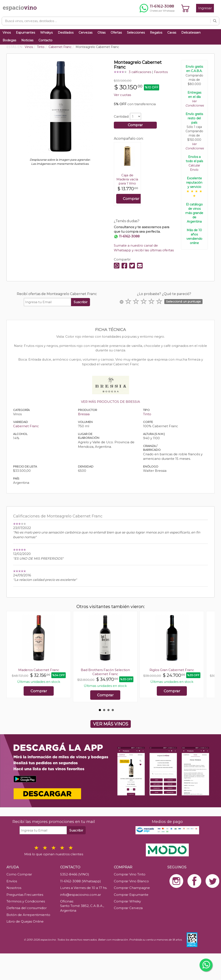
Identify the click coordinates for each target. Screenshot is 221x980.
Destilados (66, 33)
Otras (101, 33)
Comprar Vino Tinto (130, 874)
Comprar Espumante (131, 895)
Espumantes (25, 33)
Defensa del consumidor (27, 908)
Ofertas (116, 33)
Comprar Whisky (127, 901)
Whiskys (46, 33)
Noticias (27, 40)
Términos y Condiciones (26, 901)
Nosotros (14, 888)
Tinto (147, 414)
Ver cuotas (122, 95)
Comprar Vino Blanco (131, 881)
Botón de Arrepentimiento (28, 915)
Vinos (7, 33)
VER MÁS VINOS (111, 724)
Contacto (45, 40)
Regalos (156, 33)
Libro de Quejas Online (25, 921)
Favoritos (161, 72)
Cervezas (85, 33)
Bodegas (9, 40)
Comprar (135, 125)
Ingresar (205, 8)
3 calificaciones (140, 72)
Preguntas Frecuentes (25, 895)
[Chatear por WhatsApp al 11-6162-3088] (157, 8)
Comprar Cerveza (128, 908)
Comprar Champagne (132, 888)
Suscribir (81, 302)
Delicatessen (191, 33)
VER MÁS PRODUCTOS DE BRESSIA (110, 402)
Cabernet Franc (26, 426)
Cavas (172, 33)
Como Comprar (19, 874)
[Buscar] (215, 21)
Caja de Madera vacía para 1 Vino (127, 179)
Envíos (12, 881)
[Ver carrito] (185, 8)
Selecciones (136, 33)
